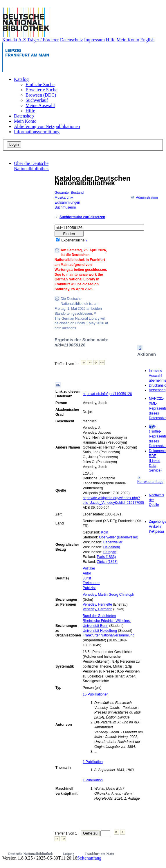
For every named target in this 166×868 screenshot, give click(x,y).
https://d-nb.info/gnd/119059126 (107, 394)
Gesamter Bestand (69, 193)
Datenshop (24, 116)
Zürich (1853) (107, 562)
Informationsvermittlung (37, 132)
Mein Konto (128, 40)
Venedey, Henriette (97, 604)
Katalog (21, 79)
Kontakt (10, 40)
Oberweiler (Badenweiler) (119, 537)
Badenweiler (113, 542)
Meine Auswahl (40, 105)
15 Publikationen (96, 694)
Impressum (94, 40)
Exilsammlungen (67, 202)
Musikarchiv (64, 198)
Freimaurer (91, 583)
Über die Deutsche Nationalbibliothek (31, 166)
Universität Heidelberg (100, 631)
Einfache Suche (40, 85)
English (148, 40)
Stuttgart (110, 552)
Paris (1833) (106, 557)
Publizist (89, 588)
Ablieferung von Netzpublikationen (47, 126)
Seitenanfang (89, 858)
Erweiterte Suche (41, 90)
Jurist (87, 578)
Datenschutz (72, 40)
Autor (87, 573)
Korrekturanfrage (150, 480)
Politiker (89, 568)
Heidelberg (112, 547)
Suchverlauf (37, 100)
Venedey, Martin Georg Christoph (108, 595)
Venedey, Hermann (98, 609)
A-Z (22, 40)
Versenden (157, 390)
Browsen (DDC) (41, 95)
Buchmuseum (65, 207)
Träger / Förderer (43, 40)
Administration (144, 198)
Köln (104, 532)
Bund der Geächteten (99, 616)
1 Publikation (93, 762)
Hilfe (111, 40)
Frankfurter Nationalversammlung (109, 635)
